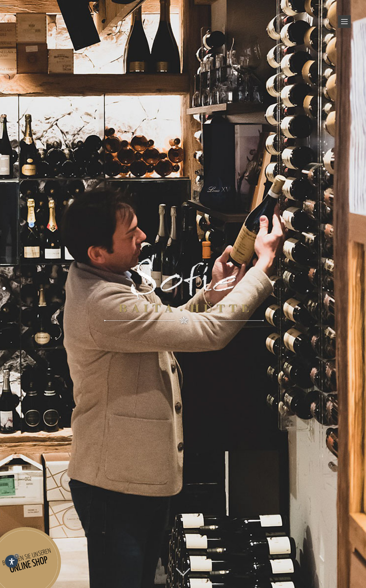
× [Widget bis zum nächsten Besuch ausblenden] (17, 556)
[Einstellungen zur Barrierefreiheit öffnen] (11, 561)
